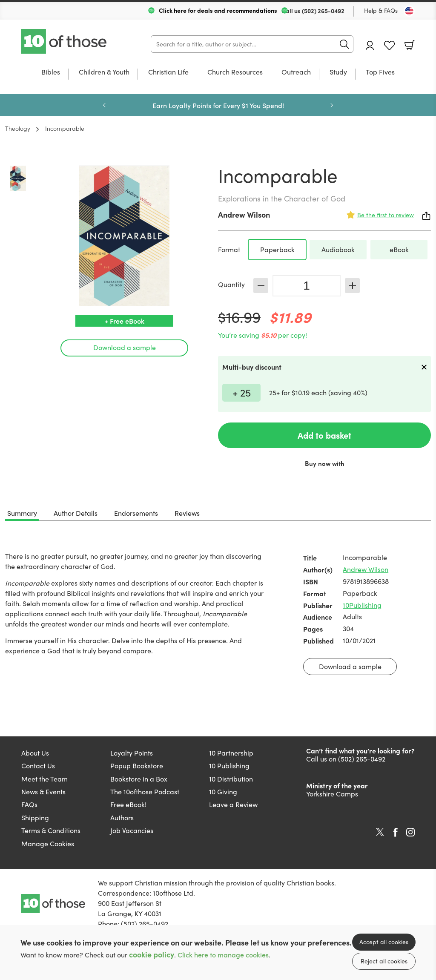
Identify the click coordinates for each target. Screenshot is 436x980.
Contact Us (38, 766)
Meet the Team (44, 779)
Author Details (76, 513)
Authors (122, 818)
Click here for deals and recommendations (218, 10)
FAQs (29, 804)
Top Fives (380, 72)
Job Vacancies (132, 830)
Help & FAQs (381, 10)
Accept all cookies (384, 942)
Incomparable (65, 128)
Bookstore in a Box (139, 779)
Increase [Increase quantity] (352, 286)
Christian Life (168, 72)
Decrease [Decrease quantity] (261, 286)
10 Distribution (231, 779)
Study (338, 72)
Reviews (187, 513)
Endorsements (136, 513)
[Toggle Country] (409, 11)
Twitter (380, 832)
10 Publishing (229, 766)
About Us (35, 753)
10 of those (65, 41)
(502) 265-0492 (323, 11)
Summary (22, 513)
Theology (18, 128)
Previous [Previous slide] (104, 105)
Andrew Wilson (244, 214)
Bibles (51, 72)
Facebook (396, 832)
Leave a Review (233, 804)
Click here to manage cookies (223, 955)
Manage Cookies (48, 843)
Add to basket (324, 435)
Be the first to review (386, 215)
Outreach (296, 72)
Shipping (35, 818)
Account (370, 45)
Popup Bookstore (137, 766)
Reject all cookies (384, 961)
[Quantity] (307, 286)
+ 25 (242, 392)
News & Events (43, 792)
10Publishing (362, 605)
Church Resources (235, 72)
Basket (410, 45)
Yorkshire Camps (332, 794)
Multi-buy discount (252, 367)
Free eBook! (128, 804)
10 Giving (223, 792)
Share (427, 216)
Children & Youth (104, 72)
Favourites (389, 46)
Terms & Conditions (51, 830)
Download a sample (125, 347)
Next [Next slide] (332, 105)
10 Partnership (231, 753)
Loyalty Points (132, 753)
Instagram (410, 832)
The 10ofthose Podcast (145, 792)
